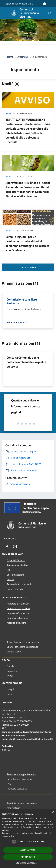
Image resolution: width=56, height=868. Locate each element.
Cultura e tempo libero (18, 608)
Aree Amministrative (17, 565)
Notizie (10, 666)
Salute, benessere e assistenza (22, 647)
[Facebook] (7, 546)
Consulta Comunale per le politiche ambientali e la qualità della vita (26, 362)
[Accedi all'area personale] (44, 4)
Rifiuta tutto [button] (28, 857)
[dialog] (28, 839)
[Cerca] (50, 13)
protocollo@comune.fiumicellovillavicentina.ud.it (27, 739)
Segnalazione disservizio (19, 779)
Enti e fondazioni (15, 575)
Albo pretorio (13, 808)
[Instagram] (15, 546)
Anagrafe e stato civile (18, 604)
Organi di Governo (16, 560)
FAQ (9, 784)
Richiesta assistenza (17, 789)
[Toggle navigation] (6, 13)
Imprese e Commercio (18, 613)
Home (10, 57)
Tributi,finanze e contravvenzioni (24, 642)
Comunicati (13, 671)
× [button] (53, 813)
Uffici (9, 570)
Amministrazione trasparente (22, 803)
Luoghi (10, 689)
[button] (28, 863)
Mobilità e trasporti (17, 623)
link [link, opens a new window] (12, 836)
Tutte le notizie (28, 267)
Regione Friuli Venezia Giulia (19, 4)
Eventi (10, 694)
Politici (10, 579)
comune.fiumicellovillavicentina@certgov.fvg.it (26, 732)
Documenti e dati (16, 589)
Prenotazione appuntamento (21, 774)
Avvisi (9, 113)
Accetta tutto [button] (28, 850)
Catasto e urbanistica (18, 618)
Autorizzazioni (14, 652)
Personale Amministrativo (20, 584)
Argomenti (23, 57)
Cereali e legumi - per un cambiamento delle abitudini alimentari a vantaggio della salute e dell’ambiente (27, 243)
